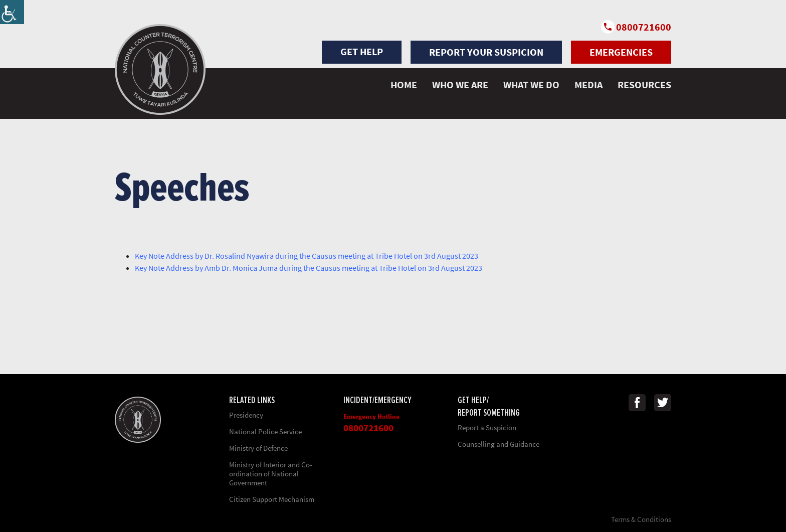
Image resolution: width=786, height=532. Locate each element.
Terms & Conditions (641, 519)
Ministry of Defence (258, 448)
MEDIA (588, 84)
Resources (644, 84)
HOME (404, 84)
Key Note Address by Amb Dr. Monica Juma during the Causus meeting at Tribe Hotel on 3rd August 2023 (309, 268)
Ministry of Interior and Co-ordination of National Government (271, 474)
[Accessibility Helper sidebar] (12, 12)
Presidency (246, 415)
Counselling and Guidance (499, 444)
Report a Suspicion (487, 427)
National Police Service (265, 431)
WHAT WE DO (531, 84)
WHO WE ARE (460, 84)
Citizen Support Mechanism (272, 499)
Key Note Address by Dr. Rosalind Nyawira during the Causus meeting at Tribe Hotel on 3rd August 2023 (307, 256)
